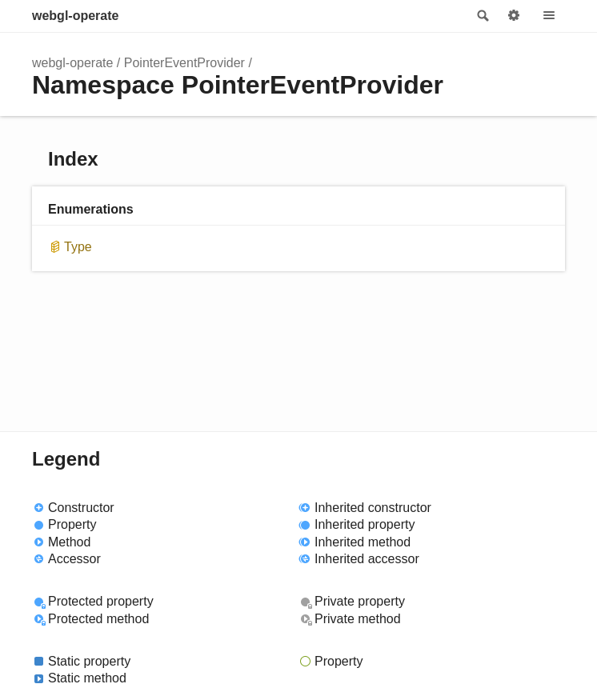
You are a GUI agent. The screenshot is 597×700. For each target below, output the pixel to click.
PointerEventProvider (184, 63)
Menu (549, 16)
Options (514, 16)
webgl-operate (75, 16)
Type (78, 247)
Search (482, 16)
